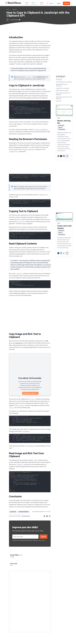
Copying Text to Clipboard (62, 88)
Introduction (59, 80)
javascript (13, 512)
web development (23, 512)
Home (8, 10)
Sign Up (43, 537)
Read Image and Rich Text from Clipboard (64, 98)
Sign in (59, 3)
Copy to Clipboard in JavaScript (64, 82)
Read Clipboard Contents (62, 91)
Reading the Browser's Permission (62, 85)
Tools (27, 3)
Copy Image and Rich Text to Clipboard (63, 94)
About (42, 3)
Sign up (66, 3)
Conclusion (59, 101)
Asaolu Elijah (14, 20)
